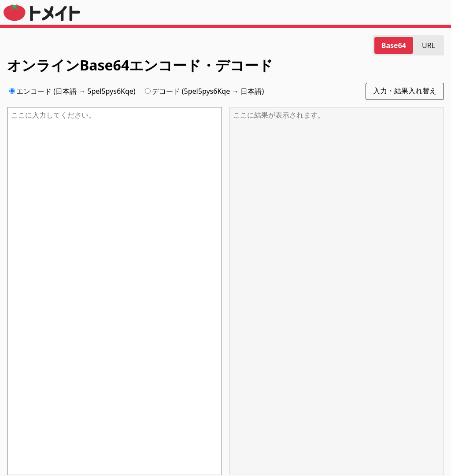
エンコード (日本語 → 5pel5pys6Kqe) (72, 91)
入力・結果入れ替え (405, 91)
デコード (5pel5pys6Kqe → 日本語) (205, 91)
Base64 (394, 45)
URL (429, 45)
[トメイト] (42, 16)
